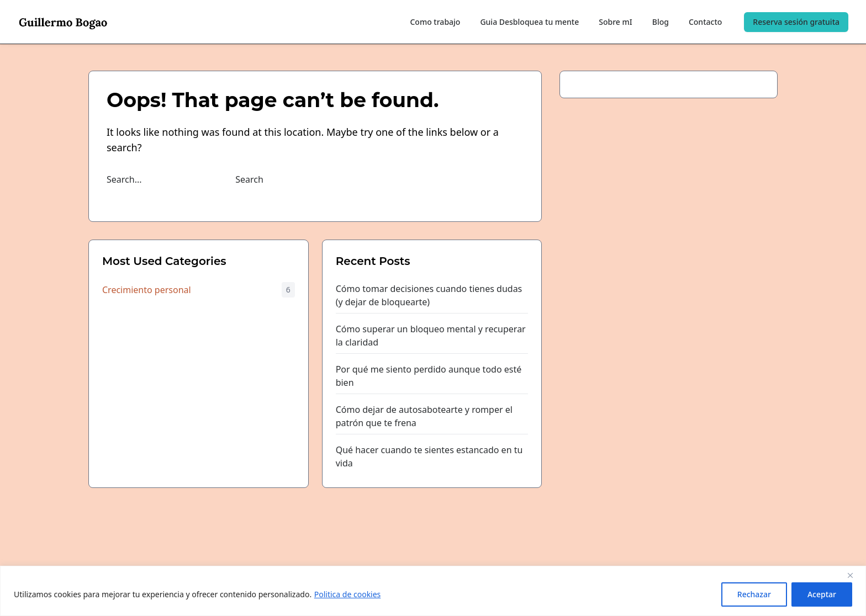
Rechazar (754, 594)
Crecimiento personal (147, 290)
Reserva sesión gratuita (796, 22)
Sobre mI (615, 22)
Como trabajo (435, 22)
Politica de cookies (348, 594)
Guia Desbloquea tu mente (529, 22)
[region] (433, 591)
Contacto (705, 22)
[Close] (854, 575)
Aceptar (822, 594)
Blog (661, 22)
